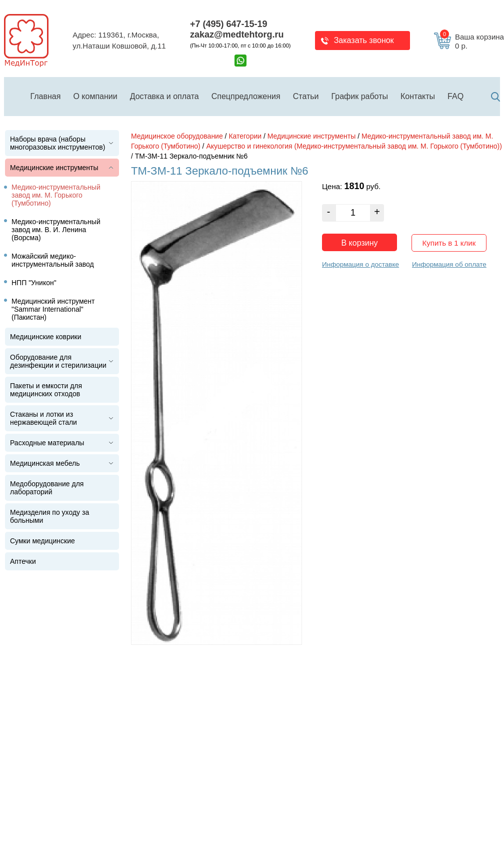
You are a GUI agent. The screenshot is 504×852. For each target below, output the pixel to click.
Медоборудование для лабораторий (47, 488)
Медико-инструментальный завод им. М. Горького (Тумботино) (56, 195)
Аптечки (23, 561)
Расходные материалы (47, 443)
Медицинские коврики (46, 337)
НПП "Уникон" (34, 283)
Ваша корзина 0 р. (472, 42)
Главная (46, 96)
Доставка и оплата (164, 96)
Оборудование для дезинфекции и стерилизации (58, 361)
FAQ (455, 96)
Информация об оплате (449, 264)
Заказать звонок (364, 40)
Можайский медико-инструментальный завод (53, 260)
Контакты (418, 96)
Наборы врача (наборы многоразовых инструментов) (57, 143)
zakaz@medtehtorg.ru (237, 35)
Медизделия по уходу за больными (49, 516)
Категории (245, 136)
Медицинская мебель (45, 463)
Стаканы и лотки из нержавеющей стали (43, 418)
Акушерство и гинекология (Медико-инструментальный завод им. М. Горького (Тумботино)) (354, 146)
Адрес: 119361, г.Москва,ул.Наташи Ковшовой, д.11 (119, 41)
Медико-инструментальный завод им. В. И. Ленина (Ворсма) (56, 230)
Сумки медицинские (42, 541)
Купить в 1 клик (449, 243)
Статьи (306, 96)
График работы (360, 96)
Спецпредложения (246, 96)
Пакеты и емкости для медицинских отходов (46, 390)
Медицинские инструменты (54, 168)
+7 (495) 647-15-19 (229, 24)
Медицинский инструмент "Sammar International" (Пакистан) (53, 309)
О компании (95, 96)
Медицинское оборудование (177, 136)
